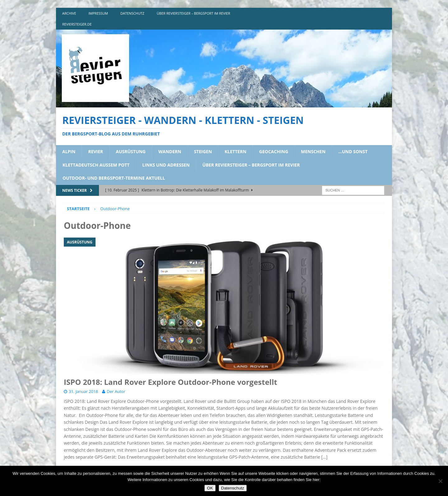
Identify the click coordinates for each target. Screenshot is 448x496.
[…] (324, 457)
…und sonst (353, 151)
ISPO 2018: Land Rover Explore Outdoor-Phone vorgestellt (170, 382)
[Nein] (440, 481)
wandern (170, 151)
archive (69, 13)
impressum (98, 13)
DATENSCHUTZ (132, 13)
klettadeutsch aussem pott (96, 165)
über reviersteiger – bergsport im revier (194, 13)
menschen (313, 151)
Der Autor (116, 391)
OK (210, 488)
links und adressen (166, 165)
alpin (69, 151)
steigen (203, 151)
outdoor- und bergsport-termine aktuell (114, 178)
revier (96, 151)
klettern (236, 151)
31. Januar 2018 (83, 391)
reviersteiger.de (77, 24)
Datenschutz (233, 488)
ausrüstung (131, 151)
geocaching (274, 151)
